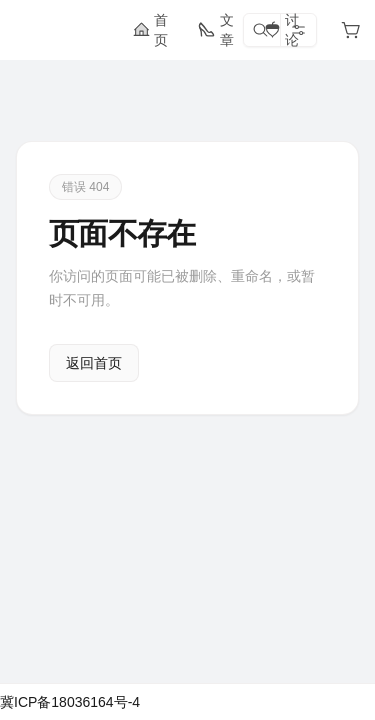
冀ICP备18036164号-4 (70, 702)
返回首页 (94, 363)
